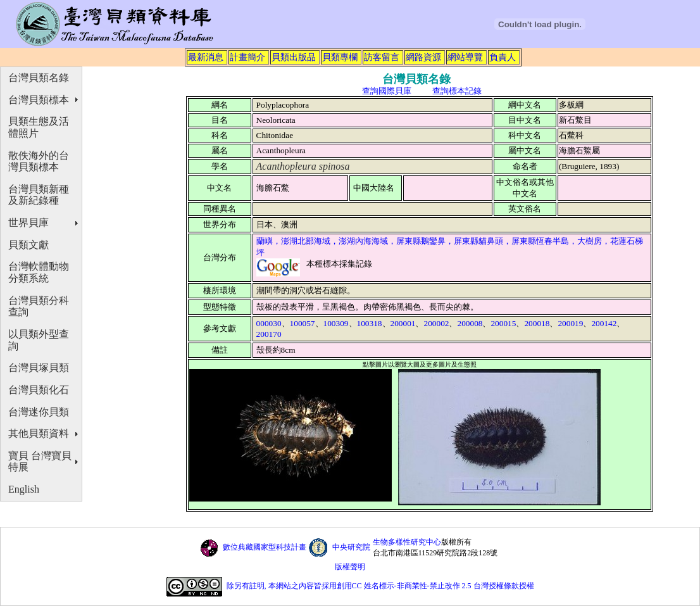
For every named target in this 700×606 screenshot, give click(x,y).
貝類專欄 (340, 57)
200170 (269, 334)
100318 (370, 323)
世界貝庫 (28, 223)
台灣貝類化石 (39, 390)
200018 (537, 323)
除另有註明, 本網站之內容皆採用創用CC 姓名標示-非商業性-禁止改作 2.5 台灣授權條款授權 (380, 586)
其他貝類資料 (39, 433)
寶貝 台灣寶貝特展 (40, 462)
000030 (269, 323)
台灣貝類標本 (39, 100)
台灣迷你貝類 (39, 412)
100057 (303, 323)
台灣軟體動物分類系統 (39, 272)
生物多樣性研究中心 (407, 542)
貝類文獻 (28, 245)
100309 (336, 323)
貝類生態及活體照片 (39, 127)
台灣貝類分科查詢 (39, 306)
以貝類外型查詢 (39, 340)
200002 (436, 323)
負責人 (503, 57)
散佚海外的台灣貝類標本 (39, 161)
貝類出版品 (294, 57)
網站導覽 (465, 57)
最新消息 (206, 57)
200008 (470, 323)
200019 (570, 323)
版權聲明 (350, 567)
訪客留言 (382, 57)
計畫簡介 (247, 57)
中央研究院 (351, 547)
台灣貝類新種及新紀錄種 (39, 195)
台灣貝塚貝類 (39, 368)
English (24, 489)
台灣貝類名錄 (39, 78)
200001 (403, 323)
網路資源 (423, 57)
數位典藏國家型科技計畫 (265, 547)
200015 (503, 323)
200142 (604, 323)
